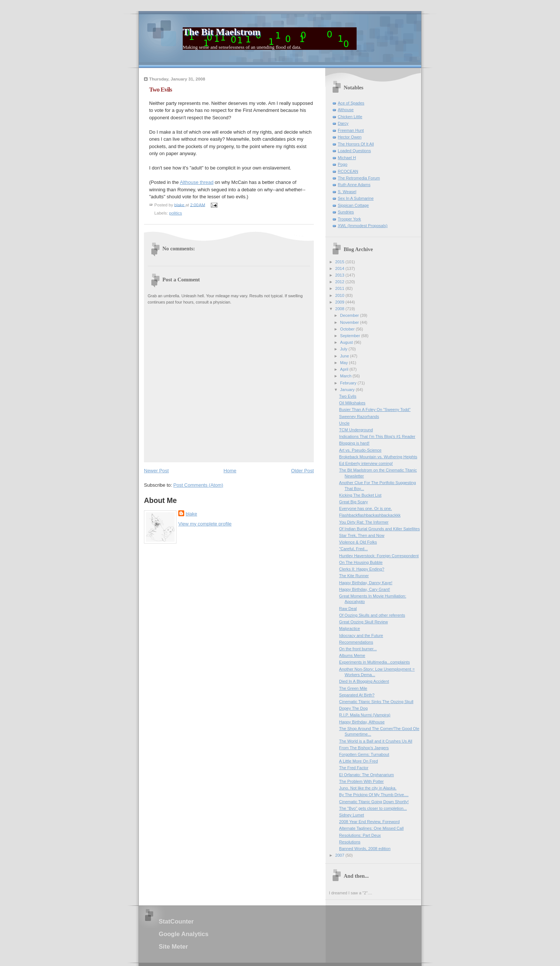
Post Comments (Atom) (198, 485)
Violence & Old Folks (358, 542)
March (346, 376)
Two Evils (348, 396)
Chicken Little (350, 117)
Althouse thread (197, 182)
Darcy (343, 123)
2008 (340, 309)
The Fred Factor (354, 768)
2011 (340, 288)
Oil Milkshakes (352, 403)
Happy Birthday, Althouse (362, 722)
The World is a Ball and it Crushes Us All (376, 741)
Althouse (346, 110)
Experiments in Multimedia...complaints (375, 662)
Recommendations (356, 642)
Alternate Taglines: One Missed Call (372, 828)
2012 (340, 282)
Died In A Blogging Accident (364, 681)
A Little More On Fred (359, 761)
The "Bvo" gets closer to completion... (373, 808)
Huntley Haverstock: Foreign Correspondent (379, 556)
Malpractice (350, 628)
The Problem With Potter (362, 781)
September (351, 336)
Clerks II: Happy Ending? (362, 569)
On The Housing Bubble (361, 562)
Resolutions (350, 842)
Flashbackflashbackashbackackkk (370, 515)
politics (176, 213)
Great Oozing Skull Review (364, 622)
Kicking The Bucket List (360, 495)
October (348, 329)
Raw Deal (348, 609)
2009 (340, 302)
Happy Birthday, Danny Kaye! (366, 583)
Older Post (303, 471)
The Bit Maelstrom (221, 32)
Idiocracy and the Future (361, 636)
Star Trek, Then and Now (362, 535)
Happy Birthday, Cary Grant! (365, 589)
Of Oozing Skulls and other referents (372, 615)
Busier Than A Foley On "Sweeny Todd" (375, 410)
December (350, 315)
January (348, 390)
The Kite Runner (354, 576)
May (344, 363)
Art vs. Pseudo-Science (360, 450)
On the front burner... (358, 649)
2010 (340, 295)
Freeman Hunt (351, 130)
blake (191, 514)
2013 (340, 275)
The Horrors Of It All (356, 144)
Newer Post (156, 471)
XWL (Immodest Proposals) (363, 226)
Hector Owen (350, 137)
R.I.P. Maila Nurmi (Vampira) (365, 715)
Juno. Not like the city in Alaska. (368, 788)
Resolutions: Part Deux (360, 835)
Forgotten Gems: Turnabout (364, 754)
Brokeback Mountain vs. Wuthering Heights (378, 457)
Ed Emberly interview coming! (366, 463)
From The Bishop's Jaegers (364, 748)
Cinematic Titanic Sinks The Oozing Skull (376, 702)
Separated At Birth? (357, 695)
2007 (340, 855)
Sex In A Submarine (356, 198)
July (344, 349)
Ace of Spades (351, 103)
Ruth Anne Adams (354, 185)
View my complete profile (205, 524)
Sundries (346, 212)
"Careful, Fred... (354, 549)
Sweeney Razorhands (359, 417)
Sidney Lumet (352, 815)
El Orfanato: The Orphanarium (367, 775)
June (345, 356)
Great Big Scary (354, 502)
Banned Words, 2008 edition (365, 849)
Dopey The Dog (353, 708)
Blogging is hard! (354, 443)
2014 (340, 268)
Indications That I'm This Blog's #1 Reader (377, 436)
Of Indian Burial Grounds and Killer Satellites (380, 529)
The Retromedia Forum (359, 178)
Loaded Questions (354, 151)
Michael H (347, 158)
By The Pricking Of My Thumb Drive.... (374, 795)
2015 (340, 262)
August (347, 342)
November (350, 322)
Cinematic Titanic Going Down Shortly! (374, 802)
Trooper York (349, 219)
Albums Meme (352, 655)
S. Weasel (347, 192)
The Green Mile (353, 688)
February (349, 383)
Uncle (344, 423)
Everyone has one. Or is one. (366, 508)
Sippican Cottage (353, 205)
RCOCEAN (348, 171)
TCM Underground (356, 430)
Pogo (343, 164)
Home (230, 471)
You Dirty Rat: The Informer (364, 522)
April (345, 369)
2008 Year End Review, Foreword (370, 822)
